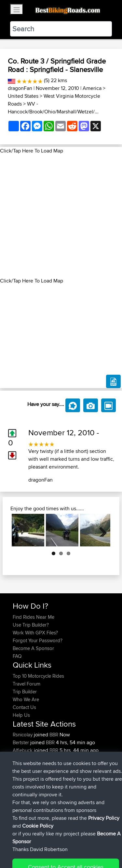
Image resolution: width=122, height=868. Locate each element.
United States (23, 96)
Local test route (76, 766)
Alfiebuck (23, 750)
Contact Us (24, 707)
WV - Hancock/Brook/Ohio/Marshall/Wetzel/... (53, 108)
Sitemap (73, 843)
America (92, 88)
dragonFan (20, 88)
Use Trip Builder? (31, 625)
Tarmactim (24, 766)
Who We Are (26, 699)
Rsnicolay (23, 735)
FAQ (17, 656)
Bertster (21, 742)
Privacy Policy (100, 843)
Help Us (21, 715)
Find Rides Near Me (34, 617)
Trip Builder (25, 692)
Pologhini (23, 758)
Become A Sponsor (33, 648)
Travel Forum (27, 684)
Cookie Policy (19, 851)
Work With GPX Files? (35, 633)
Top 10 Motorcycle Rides (38, 676)
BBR (54, 735)
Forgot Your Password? (38, 640)
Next (101, 530)
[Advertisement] (61, 216)
